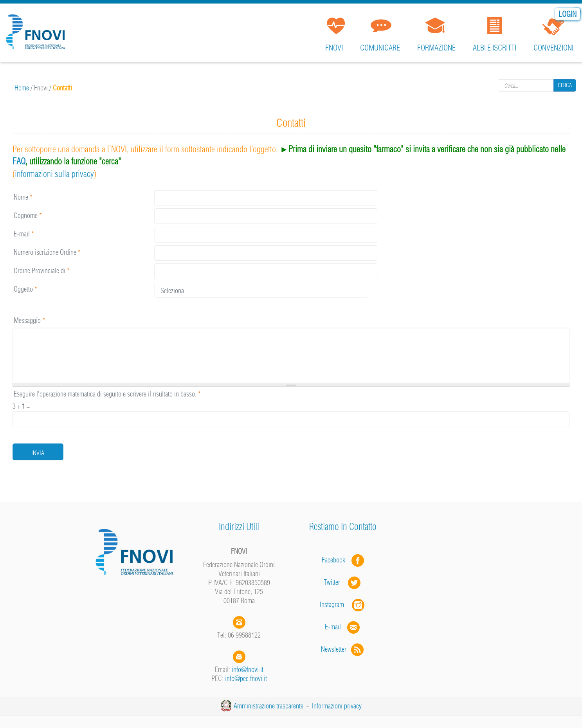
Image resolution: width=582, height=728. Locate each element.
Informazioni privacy (337, 706)
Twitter (343, 582)
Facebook (336, 560)
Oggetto (25, 289)
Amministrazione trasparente (268, 706)
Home (22, 88)
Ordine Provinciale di (42, 271)
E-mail (24, 234)
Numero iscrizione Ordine (47, 252)
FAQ (19, 161)
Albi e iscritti (495, 48)
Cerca (565, 85)
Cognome (28, 215)
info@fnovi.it (248, 669)
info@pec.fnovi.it (246, 678)
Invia (38, 453)
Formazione (436, 48)
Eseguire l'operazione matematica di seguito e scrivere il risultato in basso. (107, 394)
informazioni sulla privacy (54, 174)
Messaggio (29, 320)
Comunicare (380, 48)
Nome (23, 197)
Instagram (343, 605)
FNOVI (334, 48)
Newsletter (343, 649)
